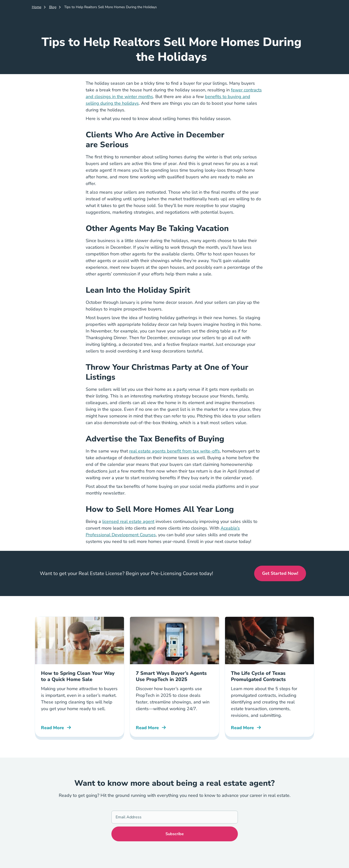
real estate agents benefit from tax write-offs (174, 451)
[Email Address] (175, 817)
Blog (53, 7)
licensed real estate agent (128, 521)
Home (37, 7)
